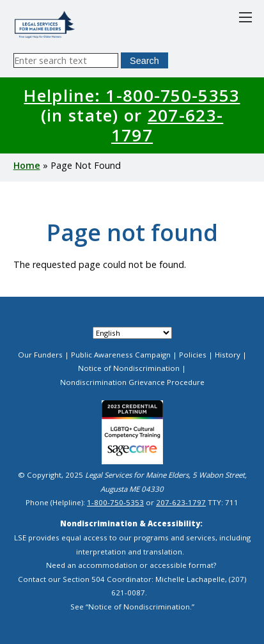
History (228, 355)
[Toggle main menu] (245, 17)
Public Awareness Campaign (121, 355)
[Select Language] (132, 333)
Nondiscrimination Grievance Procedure (132, 382)
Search (144, 61)
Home (27, 165)
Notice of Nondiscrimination (129, 368)
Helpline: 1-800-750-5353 (132, 95)
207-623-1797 (167, 125)
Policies (193, 355)
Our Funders (40, 355)
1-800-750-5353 (115, 502)
